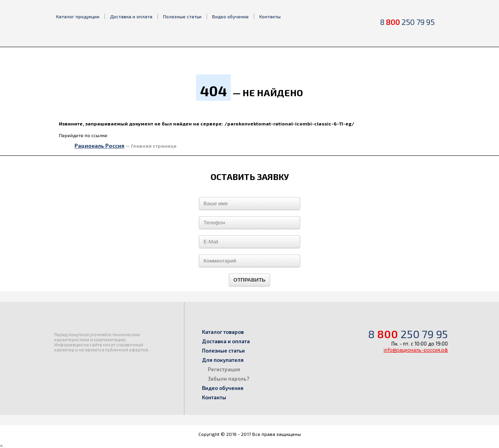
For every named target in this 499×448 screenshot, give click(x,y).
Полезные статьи (182, 16)
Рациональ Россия (99, 146)
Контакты (270, 16)
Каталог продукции (78, 16)
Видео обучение (230, 16)
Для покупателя (223, 360)
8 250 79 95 (407, 22)
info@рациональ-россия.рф (416, 350)
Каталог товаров (223, 332)
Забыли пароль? (229, 379)
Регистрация (224, 369)
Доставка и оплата (131, 16)
